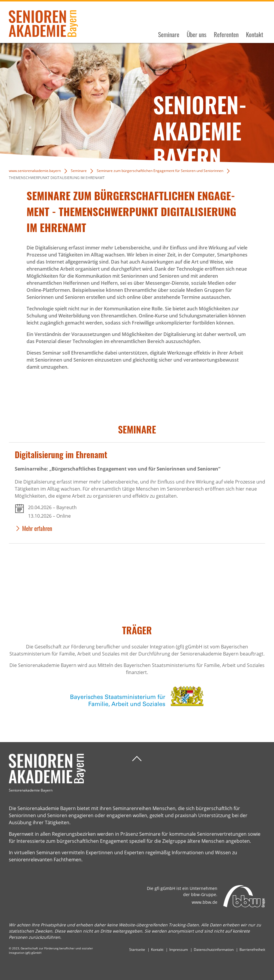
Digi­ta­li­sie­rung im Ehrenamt (61, 455)
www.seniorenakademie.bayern (35, 171)
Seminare (169, 34)
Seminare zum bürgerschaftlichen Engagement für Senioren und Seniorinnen (160, 171)
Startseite (137, 950)
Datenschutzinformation (214, 950)
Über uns (197, 34)
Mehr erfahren (37, 528)
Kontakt (255, 34)
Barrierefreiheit (252, 950)
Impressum (179, 950)
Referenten (226, 34)
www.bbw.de (205, 902)
